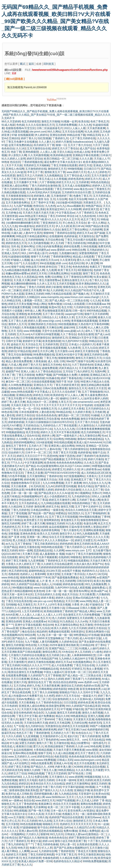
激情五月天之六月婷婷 (30, 175)
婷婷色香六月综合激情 (68, 490)
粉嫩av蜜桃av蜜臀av (18, 273)
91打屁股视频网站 (74, 476)
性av (104, 436)
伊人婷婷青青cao (91, 469)
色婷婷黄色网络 (50, 530)
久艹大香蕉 (103, 787)
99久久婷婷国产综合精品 (25, 584)
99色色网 (96, 746)
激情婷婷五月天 (57, 169)
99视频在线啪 (92, 777)
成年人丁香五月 (94, 331)
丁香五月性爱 (13, 398)
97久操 (14, 743)
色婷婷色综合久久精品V (67, 861)
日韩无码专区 (84, 581)
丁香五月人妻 (49, 770)
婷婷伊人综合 (63, 598)
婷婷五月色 (53, 507)
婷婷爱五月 (59, 469)
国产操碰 (99, 233)
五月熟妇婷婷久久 (97, 250)
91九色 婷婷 (91, 132)
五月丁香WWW (45, 719)
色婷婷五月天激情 (16, 854)
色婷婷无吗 (95, 723)
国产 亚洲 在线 (17, 537)
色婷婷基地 (18, 199)
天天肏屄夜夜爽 (96, 128)
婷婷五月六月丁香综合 (65, 148)
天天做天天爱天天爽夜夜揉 (69, 750)
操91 (22, 557)
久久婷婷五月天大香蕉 (71, 409)
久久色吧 (49, 696)
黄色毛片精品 (85, 486)
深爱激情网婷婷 (88, 253)
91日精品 (53, 621)
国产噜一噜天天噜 (39, 811)
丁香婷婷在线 (54, 476)
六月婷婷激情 (92, 679)
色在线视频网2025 (12, 635)
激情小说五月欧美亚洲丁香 (70, 841)
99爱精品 (61, 513)
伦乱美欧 (40, 209)
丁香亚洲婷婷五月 (51, 223)
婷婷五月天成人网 (23, 209)
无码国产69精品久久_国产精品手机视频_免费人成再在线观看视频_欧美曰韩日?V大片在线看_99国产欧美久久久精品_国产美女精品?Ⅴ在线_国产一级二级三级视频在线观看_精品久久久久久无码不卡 (56, 21)
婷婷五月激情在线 (29, 547)
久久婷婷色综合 (68, 642)
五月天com (23, 334)
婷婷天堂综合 (35, 159)
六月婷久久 (33, 834)
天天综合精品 (32, 598)
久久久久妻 (86, 159)
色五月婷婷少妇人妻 (58, 655)
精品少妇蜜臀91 (80, 743)
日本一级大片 (58, 811)
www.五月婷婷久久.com (22, 757)
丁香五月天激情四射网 (88, 554)
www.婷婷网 (76, 777)
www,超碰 (70, 331)
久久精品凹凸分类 (84, 827)
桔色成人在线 (82, 152)
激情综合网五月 (51, 652)
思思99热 (52, 456)
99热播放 (93, 243)
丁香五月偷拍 (64, 719)
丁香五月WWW (63, 189)
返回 (31, 64)
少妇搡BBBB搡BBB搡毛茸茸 (22, 223)
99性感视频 (20, 811)
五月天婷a (19, 686)
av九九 (61, 206)
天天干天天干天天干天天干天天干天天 (58, 405)
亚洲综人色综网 (15, 169)
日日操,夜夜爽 (33, 729)
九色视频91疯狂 (68, 253)
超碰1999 (69, 327)
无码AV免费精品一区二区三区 (33, 699)
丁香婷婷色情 (66, 851)
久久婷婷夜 (57, 290)
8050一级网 (26, 550)
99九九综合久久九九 (95, 483)
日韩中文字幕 (13, 341)
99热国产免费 (22, 429)
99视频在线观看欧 (78, 561)
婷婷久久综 (73, 469)
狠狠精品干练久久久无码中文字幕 (79, 692)
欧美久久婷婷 (59, 628)
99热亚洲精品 (66, 770)
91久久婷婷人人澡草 (13, 159)
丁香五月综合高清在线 (19, 601)
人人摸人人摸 (48, 152)
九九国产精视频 (23, 206)
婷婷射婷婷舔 (16, 422)
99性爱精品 (80, 635)
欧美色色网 (34, 314)
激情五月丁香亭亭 (16, 446)
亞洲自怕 (14, 138)
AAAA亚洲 (12, 615)
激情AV (82, 439)
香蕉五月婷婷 (9, 550)
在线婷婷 (64, 557)
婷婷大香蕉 (48, 598)
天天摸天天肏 (29, 709)
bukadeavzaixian (83, 142)
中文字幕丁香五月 (66, 854)
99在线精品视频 (63, 442)
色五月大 (45, 618)
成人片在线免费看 (62, 665)
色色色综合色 (43, 469)
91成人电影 (8, 125)
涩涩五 (63, 344)
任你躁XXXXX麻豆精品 (27, 368)
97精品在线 (24, 351)
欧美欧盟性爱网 (55, 706)
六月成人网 (15, 365)
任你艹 (17, 263)
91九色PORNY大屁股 (75, 341)
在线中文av (32, 449)
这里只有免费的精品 (20, 145)
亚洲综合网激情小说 (97, 632)
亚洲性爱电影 (13, 348)
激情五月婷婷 (99, 784)
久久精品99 (15, 507)
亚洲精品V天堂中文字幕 (83, 338)
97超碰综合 (96, 605)
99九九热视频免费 (87, 534)
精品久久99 (62, 716)
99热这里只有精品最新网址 (32, 236)
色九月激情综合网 (90, 436)
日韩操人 (30, 817)
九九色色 (50, 206)
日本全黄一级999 (66, 780)
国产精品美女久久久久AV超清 (56, 493)
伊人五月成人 (84, 800)
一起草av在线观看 (32, 358)
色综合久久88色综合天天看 (81, 510)
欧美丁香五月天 (67, 270)
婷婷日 (12, 351)
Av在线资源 (8, 175)
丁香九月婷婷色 (20, 510)
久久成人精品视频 (63, 753)
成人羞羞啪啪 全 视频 (52, 554)
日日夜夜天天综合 (46, 480)
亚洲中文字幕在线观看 (28, 625)
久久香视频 (60, 179)
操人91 (35, 260)
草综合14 (72, 216)
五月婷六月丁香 (38, 446)
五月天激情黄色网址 (17, 203)
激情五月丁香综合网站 (74, 230)
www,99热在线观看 (22, 392)
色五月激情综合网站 (66, 625)
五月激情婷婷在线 (36, 169)
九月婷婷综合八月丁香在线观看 (58, 425)
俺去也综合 (28, 632)
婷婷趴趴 (24, 784)
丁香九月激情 (19, 659)
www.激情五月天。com (74, 740)
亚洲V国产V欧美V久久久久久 (45, 219)
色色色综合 (8, 148)
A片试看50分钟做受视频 (45, 334)
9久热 (93, 858)
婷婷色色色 (56, 827)
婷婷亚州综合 (45, 757)
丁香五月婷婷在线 (75, 243)
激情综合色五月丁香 (40, 682)
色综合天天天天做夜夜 (66, 804)
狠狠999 (48, 233)
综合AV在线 (33, 436)
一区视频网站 (17, 834)
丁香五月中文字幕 (27, 716)
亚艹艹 (10, 625)
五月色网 (81, 327)
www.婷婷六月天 (76, 172)
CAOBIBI (77, 767)
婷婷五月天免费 (32, 290)
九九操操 (50, 713)
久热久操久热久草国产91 (88, 564)
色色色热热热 (80, 267)
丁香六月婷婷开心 (74, 547)
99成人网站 (40, 304)
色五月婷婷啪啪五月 (93, 432)
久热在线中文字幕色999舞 (93, 324)
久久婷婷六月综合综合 (94, 807)
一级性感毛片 (98, 743)
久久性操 (43, 645)
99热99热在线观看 (52, 547)
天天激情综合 (86, 236)
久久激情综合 (86, 425)
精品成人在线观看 (83, 257)
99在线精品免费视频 (23, 581)
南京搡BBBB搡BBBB (23, 284)
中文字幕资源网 (33, 463)
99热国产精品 (94, 206)
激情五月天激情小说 (53, 608)
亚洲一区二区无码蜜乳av (35, 250)
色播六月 (35, 848)
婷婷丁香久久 (29, 138)
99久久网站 (54, 132)
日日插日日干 (91, 169)
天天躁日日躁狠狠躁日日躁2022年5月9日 (49, 422)
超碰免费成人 (100, 588)
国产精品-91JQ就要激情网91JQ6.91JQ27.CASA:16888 (58, 466)
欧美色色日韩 (19, 669)
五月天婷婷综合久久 (97, 409)
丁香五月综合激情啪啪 (19, 355)
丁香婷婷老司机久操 (20, 419)
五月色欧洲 (99, 412)
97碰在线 (78, 709)
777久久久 (17, 463)
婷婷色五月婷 (41, 395)
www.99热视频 (32, 331)
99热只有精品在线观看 (58, 294)
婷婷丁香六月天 (32, 365)
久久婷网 (59, 550)
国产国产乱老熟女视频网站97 (71, 848)
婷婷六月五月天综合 (67, 696)
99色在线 (31, 645)
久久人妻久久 (47, 142)
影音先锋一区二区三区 (78, 672)
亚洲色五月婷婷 (34, 294)
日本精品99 (87, 645)
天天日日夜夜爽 (20, 679)
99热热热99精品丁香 (84, 503)
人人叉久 (28, 777)
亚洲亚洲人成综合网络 (15, 186)
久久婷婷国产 (36, 675)
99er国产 (71, 361)
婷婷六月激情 (64, 142)
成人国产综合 (87, 148)
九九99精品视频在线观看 (56, 503)
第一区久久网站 (97, 223)
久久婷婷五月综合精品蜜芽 (57, 564)
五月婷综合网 (79, 723)
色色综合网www (29, 618)
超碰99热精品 (37, 571)
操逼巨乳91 (8, 733)
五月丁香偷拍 (23, 544)
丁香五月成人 (44, 179)
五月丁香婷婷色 (15, 449)
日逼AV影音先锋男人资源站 (85, 527)
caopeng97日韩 (74, 314)
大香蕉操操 (40, 361)
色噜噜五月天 (49, 409)
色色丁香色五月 (100, 121)
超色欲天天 (17, 344)
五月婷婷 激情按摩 (34, 507)
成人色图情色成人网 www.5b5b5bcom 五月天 (48, 797)
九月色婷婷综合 (81, 496)
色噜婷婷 (13, 574)
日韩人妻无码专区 (12, 598)
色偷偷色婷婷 (50, 858)
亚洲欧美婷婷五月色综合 (42, 324)
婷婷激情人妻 (42, 196)
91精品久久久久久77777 (36, 665)
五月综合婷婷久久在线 (48, 594)
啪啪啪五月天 (51, 824)
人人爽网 (24, 851)
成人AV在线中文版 (90, 638)
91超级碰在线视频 (19, 257)
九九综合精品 (9, 784)
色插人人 (47, 584)
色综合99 (48, 625)
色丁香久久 (96, 280)
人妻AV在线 (54, 449)
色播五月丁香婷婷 (100, 267)
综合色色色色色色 (46, 415)
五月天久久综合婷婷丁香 (66, 392)
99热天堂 (23, 848)
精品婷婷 (42, 632)
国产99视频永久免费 (65, 375)
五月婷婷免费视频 (66, 125)
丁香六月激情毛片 (71, 530)
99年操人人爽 (33, 311)
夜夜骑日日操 (24, 746)
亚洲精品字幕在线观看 (86, 155)
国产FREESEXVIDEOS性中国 (62, 473)
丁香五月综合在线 (84, 665)
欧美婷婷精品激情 (61, 155)
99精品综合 (96, 341)
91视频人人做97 (89, 648)
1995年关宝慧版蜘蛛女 (50, 638)
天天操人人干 (102, 159)
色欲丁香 (16, 152)
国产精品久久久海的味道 (33, 838)
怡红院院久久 (76, 513)
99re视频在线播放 (90, 517)
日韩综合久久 (49, 317)
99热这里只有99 (35, 267)
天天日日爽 (72, 601)
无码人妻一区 (67, 844)
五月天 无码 (15, 331)
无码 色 (15, 246)
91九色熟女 (67, 621)
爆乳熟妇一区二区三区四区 (74, 415)
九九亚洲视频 (36, 561)
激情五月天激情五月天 (88, 358)
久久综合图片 (30, 263)
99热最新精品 (78, 716)
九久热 (41, 635)
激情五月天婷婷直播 (69, 713)
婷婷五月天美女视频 (20, 304)
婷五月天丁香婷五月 (87, 753)
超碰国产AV (13, 371)
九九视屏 (51, 270)
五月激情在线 (61, 743)
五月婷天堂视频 (65, 284)
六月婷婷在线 (81, 307)
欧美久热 (99, 581)
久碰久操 (16, 233)
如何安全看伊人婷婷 (96, 398)
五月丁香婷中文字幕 (42, 203)
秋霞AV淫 (54, 307)
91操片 (70, 554)
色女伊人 (96, 307)
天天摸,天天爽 (22, 280)
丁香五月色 (65, 267)
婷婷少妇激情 (54, 287)
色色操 (20, 125)
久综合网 (62, 199)
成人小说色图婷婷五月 (57, 496)
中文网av (19, 287)
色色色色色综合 (58, 838)
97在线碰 (94, 635)
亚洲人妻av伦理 (28, 831)
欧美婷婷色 (57, 395)
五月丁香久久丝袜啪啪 (45, 692)
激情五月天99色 (52, 365)
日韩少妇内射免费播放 (49, 246)
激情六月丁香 (44, 743)
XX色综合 (68, 652)
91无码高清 (37, 486)
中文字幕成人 (42, 392)
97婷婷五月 (78, 669)
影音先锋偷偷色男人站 (93, 689)
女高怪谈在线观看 (87, 844)
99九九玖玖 (57, 834)
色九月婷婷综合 (34, 726)
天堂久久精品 (65, 152)
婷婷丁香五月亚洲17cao (72, 729)
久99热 (66, 321)
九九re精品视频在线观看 (16, 270)
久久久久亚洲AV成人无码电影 (87, 699)
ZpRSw (68, 827)
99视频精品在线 (49, 669)
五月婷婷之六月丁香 (62, 733)
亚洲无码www (93, 817)
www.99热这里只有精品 (32, 216)
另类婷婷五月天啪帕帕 (36, 165)
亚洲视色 (21, 314)
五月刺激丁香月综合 (73, 574)
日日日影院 (70, 702)
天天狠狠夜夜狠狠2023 (19, 196)
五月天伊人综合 (62, 821)
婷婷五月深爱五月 (85, 540)
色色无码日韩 (76, 263)
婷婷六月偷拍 (96, 459)
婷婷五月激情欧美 (29, 317)
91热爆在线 (53, 378)
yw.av (34, 851)
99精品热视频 (36, 773)
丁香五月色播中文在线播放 (22, 142)
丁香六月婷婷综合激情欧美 (45, 186)
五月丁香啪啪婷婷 (95, 513)
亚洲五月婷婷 (85, 780)
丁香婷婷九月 (60, 138)
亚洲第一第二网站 (37, 537)
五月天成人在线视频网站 (76, 186)
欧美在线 (84, 121)
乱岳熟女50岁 (22, 689)
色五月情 (67, 307)
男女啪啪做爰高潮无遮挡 (56, 311)
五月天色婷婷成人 (29, 503)
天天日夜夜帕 (31, 459)
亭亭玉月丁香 (35, 172)
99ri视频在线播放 (22, 588)
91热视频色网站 (82, 662)
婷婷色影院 (60, 689)
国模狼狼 (24, 567)
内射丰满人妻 (63, 767)
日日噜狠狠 (27, 338)
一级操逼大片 (88, 696)
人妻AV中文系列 (33, 233)
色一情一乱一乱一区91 (26, 409)
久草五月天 (65, 402)
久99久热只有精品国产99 (43, 659)
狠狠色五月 (8, 804)
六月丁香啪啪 (47, 182)
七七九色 (95, 300)
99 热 (46, 290)
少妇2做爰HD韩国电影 (69, 203)
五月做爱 (98, 770)
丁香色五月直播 (34, 473)
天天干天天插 (14, 165)
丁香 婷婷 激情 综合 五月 (41, 199)
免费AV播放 (55, 304)
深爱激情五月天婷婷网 (80, 618)
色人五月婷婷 (21, 230)
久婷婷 (49, 490)
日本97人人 (76, 398)
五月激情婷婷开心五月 (53, 736)
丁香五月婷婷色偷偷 (46, 844)
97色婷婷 (87, 405)
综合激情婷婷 (60, 699)
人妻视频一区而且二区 (35, 300)
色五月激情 (86, 625)
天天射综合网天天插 (36, 723)
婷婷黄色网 (50, 729)
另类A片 (97, 493)
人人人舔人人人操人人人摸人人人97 (40, 615)
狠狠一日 (61, 145)
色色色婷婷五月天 (49, 709)
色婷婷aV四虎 (91, 686)
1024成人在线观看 (74, 304)
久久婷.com (82, 746)
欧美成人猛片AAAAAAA (88, 442)
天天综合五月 (33, 344)
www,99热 (86, 601)
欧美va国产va (99, 591)
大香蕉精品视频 (43, 750)
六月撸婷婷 (103, 594)
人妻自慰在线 (47, 412)
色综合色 (29, 800)
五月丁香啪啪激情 (92, 392)
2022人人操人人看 (75, 128)
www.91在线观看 (43, 588)
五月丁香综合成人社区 (77, 175)
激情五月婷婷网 (11, 523)
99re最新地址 (27, 226)
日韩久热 (42, 817)
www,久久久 (13, 709)
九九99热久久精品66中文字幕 (76, 659)
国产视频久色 (81, 294)
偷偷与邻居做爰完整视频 (16, 307)
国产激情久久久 (49, 790)
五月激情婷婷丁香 (61, 196)
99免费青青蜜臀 (35, 490)
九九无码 (11, 848)
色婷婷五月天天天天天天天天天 (78, 824)
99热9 (5, 162)
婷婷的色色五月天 (16, 243)
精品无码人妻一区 (48, 398)
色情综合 (38, 206)
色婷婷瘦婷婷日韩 (98, 729)
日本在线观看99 (28, 412)
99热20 (80, 446)
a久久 (80, 331)
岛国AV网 (100, 371)
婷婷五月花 (85, 165)
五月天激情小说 (99, 848)
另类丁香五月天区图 (65, 452)
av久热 (15, 338)
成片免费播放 (46, 716)
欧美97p (10, 794)
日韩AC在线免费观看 (55, 388)
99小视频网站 (83, 493)
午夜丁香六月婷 (52, 787)
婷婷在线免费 (71, 246)
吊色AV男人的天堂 (97, 547)
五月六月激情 (99, 175)
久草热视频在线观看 (33, 327)
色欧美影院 (61, 757)
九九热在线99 (87, 216)
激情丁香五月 (91, 273)
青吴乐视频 (64, 605)
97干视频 (66, 709)
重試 (22, 64)
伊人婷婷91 (42, 135)
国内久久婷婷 (56, 679)
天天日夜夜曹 (87, 594)
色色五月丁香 (24, 733)
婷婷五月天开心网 (43, 351)
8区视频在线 (85, 270)
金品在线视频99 (58, 527)
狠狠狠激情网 (66, 358)
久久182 (21, 148)
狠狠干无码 (45, 753)
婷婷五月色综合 (25, 415)
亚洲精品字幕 (82, 790)
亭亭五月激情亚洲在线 (91, 854)
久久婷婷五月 (40, 648)
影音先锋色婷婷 (23, 713)
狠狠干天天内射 (40, 257)
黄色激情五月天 (70, 520)
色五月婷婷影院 (31, 121)
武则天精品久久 (68, 368)
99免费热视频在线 (44, 355)
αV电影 (53, 253)
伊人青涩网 (92, 263)
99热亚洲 (73, 689)
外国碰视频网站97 (32, 496)
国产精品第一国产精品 (41, 513)
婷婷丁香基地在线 (71, 378)
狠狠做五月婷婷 (55, 523)
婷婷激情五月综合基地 (46, 419)
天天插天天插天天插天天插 (39, 213)
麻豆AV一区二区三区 (18, 382)
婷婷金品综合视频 (94, 767)
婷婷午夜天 (15, 858)
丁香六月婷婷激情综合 (75, 449)
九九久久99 (83, 797)
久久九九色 (85, 125)
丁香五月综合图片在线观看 (80, 240)
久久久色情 (66, 790)
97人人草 (47, 848)
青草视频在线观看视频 (84, 321)
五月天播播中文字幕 (26, 182)
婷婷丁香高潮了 (74, 679)
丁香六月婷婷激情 (90, 736)
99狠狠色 (76, 557)
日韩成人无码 (65, 760)
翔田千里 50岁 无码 (67, 382)
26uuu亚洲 (12, 628)
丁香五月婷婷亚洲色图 (41, 854)
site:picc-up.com (43, 601)
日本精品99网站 (40, 510)
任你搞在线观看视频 (43, 382)
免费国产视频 (44, 375)
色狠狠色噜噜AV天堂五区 (20, 128)
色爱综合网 (41, 777)
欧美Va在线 (102, 794)
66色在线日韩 (10, 412)
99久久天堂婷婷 (11, 121)
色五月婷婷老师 (32, 858)
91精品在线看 (10, 317)
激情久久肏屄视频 (92, 713)
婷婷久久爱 (34, 321)
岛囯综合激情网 (11, 358)
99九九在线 (45, 821)
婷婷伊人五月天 (101, 186)
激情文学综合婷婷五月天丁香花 (29, 500)
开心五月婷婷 (29, 821)
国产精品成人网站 (85, 611)
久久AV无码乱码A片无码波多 (43, 192)
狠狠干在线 (18, 267)
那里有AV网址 (82, 591)
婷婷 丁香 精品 (102, 800)
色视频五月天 (70, 814)
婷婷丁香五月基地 (19, 767)
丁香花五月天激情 (86, 851)
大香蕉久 (91, 476)
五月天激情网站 (36, 476)
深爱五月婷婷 (27, 743)
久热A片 (91, 574)
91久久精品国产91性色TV (80, 290)
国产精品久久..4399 (24, 638)
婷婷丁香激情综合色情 (82, 838)
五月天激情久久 (15, 240)
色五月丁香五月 (90, 219)
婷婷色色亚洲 (86, 702)
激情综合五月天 (78, 388)
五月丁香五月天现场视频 (63, 517)
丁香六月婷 (71, 638)
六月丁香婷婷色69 (82, 365)
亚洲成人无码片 (11, 253)
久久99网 (22, 439)
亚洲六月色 (20, 682)
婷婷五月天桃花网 (59, 723)
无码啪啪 (11, 605)
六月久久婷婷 (13, 736)
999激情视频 (75, 169)
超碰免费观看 (50, 368)
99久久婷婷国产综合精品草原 (83, 706)
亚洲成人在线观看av (35, 621)
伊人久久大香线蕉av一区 (59, 540)
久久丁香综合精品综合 (48, 371)
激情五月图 (67, 507)
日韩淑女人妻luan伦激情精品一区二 (85, 834)
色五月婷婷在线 (18, 571)
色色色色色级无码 (79, 757)
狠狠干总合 (99, 452)
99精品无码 (94, 135)
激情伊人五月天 (17, 324)
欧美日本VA (77, 226)
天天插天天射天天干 (23, 405)
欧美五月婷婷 (102, 780)
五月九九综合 (90, 348)
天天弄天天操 (53, 814)
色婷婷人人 (27, 574)
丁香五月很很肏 (25, 375)
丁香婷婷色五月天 (56, 561)
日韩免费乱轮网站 (59, 273)
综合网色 (58, 439)
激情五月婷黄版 (15, 645)
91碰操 (57, 584)
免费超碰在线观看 (59, 632)
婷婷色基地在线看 (73, 584)
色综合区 (15, 162)
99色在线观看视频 (31, 824)
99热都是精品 (95, 439)
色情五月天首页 (97, 388)
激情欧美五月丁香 (55, 172)
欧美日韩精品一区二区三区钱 (61, 159)
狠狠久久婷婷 (32, 770)
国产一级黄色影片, (67, 436)
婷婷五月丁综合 (17, 773)
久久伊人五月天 (46, 284)
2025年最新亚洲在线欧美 (64, 645)
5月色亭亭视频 (17, 476)
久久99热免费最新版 (20, 385)
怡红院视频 (44, 138)
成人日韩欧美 (24, 794)
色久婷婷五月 (85, 371)
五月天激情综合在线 (39, 148)
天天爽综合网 (54, 327)
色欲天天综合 (70, 594)
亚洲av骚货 (26, 628)
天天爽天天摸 (30, 554)
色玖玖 (66, 365)
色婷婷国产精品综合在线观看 (66, 817)
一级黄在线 (57, 510)
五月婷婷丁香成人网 (88, 500)
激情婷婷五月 (60, 338)
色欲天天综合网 (78, 199)
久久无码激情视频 (38, 155)
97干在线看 (29, 398)
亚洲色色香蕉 (28, 534)
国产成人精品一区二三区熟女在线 (69, 300)
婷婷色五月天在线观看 (75, 726)
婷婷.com (61, 263)
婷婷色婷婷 (66, 544)
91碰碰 (95, 415)
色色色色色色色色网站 (69, 463)
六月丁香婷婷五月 (87, 213)
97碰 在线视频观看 (22, 135)
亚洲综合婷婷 (58, 135)
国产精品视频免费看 (20, 807)
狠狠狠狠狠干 (16, 787)
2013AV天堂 (53, 571)
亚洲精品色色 (24, 395)
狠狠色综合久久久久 (75, 287)
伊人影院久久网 (17, 155)
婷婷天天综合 (15, 642)
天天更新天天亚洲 (83, 719)
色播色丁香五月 (82, 196)
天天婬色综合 (31, 425)
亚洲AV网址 (28, 246)
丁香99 (106, 517)
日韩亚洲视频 (40, 307)
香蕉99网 (40, 574)
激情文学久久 (67, 534)
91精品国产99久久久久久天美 (91, 537)
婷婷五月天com (49, 260)
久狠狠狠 (83, 375)
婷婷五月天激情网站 (78, 784)
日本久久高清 (36, 814)
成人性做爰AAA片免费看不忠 (25, 696)
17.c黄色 (97, 652)
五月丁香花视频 (17, 513)
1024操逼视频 (44, 442)
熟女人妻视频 (94, 669)
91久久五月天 (71, 219)
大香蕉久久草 (66, 317)
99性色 (92, 287)
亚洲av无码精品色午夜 (86, 598)
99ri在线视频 (47, 263)
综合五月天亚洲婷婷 (61, 537)
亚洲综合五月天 (43, 385)
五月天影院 (12, 824)
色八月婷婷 (59, 618)
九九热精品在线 (68, 794)
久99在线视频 (89, 246)
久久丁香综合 (68, 334)
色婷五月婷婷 (46, 780)
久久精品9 (65, 858)
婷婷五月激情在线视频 (41, 662)
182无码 (6, 540)
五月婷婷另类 (50, 344)
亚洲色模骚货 (30, 152)
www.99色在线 (10, 577)
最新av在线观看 (44, 189)
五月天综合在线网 (73, 132)
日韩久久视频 (88, 608)
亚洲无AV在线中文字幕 (69, 355)
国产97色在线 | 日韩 (79, 773)
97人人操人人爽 (74, 395)
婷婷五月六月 (93, 179)
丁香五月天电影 (11, 327)
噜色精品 (59, 601)
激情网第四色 (51, 520)
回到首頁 (49, 64)
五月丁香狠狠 (53, 675)
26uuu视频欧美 (75, 206)
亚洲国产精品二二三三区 (63, 648)
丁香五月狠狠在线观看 (64, 165)
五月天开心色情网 (86, 317)
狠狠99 (45, 834)
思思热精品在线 (43, 550)
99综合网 (30, 635)
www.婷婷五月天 (45, 800)
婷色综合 (51, 267)
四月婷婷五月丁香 (44, 145)
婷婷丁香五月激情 (16, 561)
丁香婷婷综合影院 (65, 233)
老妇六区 (73, 736)
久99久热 (102, 216)
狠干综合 (43, 827)
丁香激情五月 (102, 189)
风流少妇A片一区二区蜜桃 (42, 402)
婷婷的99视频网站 (24, 442)
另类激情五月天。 (94, 203)
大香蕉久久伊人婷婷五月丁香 (23, 564)
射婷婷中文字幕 (32, 341)
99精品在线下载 (76, 135)
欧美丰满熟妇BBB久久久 (91, 284)
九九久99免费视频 (53, 483)
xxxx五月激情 (16, 817)
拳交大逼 (36, 841)
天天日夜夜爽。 (20, 486)
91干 (43, 449)
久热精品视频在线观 (13, 192)
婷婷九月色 (33, 686)
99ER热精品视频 (97, 311)
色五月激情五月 (27, 605)
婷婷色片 (105, 172)
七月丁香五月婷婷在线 (83, 138)
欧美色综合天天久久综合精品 (48, 784)
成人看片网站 (9, 851)
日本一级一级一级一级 (24, 493)
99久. (24, 253)
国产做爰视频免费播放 (65, 577)
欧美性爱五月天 (33, 520)
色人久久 (93, 172)
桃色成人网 (38, 270)
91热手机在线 (14, 459)
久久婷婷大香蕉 (82, 412)
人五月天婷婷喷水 (32, 611)
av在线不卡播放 (71, 571)
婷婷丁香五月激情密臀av (46, 280)
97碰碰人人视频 (20, 260)
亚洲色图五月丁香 (81, 480)
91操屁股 (76, 273)
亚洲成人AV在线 (63, 763)
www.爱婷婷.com (61, 250)
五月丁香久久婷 (17, 321)
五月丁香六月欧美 (53, 314)
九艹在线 (19, 726)
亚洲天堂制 (53, 574)
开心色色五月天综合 (74, 223)
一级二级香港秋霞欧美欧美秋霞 (20, 790)
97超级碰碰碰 (28, 827)
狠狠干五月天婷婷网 (96, 314)
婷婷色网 (29, 480)
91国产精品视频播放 (52, 459)
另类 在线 (64, 480)
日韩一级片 (79, 311)
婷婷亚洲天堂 (91, 209)
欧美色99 (50, 463)
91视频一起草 (69, 121)
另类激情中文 (30, 348)
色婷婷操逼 (71, 236)
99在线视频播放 (68, 324)
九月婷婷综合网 (48, 851)
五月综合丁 (69, 371)
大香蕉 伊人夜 (80, 605)
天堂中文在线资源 (52, 331)
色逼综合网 (90, 523)
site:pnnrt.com (38, 132)
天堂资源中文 (86, 794)
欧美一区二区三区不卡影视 (63, 807)
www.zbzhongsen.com (87, 760)
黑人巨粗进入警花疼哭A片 (28, 540)
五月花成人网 (13, 469)
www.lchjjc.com (51, 321)
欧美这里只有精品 (12, 520)
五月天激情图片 (17, 662)
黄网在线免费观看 (91, 804)
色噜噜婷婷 (15, 388)
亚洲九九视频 (96, 716)
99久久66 (29, 760)
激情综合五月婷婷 (71, 686)
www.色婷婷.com (88, 682)
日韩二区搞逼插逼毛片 (50, 128)
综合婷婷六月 (16, 452)
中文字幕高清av (65, 213)
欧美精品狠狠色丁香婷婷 (58, 611)
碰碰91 (64, 398)
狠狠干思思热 (67, 456)
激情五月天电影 (28, 780)
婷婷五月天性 (39, 273)
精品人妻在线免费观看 (19, 361)
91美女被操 (100, 277)
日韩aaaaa (72, 608)
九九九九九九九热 (64, 429)
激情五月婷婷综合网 (96, 355)
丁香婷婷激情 (41, 733)
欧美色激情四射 (52, 341)
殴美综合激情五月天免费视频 (25, 672)
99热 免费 (44, 277)
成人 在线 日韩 (56, 361)
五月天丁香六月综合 (80, 145)
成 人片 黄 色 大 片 (47, 581)
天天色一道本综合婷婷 (34, 527)
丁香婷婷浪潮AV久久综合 (45, 230)
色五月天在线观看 (84, 763)
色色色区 (65, 669)
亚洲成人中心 (38, 679)
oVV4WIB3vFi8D (11, 777)
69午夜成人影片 (38, 253)
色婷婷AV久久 (90, 571)
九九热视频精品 (53, 175)
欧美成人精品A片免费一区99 (35, 861)
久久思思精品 (29, 277)
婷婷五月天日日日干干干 (31, 456)
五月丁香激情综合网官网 (78, 277)
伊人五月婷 (57, 243)
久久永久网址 (83, 770)
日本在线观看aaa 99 (98, 304)
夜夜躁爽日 (45, 804)
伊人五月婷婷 (83, 652)
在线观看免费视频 (16, 675)
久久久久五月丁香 (93, 490)
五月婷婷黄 (83, 182)
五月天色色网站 (32, 388)
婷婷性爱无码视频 (66, 486)
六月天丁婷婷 (100, 145)
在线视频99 (56, 236)
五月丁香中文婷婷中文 (88, 507)
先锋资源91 (77, 632)
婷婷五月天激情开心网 (62, 500)
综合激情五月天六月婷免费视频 (81, 615)
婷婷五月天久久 (65, 182)
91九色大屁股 (74, 523)
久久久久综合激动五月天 (40, 125)
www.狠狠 (92, 750)
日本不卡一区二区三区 (38, 452)
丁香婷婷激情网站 (61, 257)
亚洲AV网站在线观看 (25, 753)
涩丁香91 (100, 645)
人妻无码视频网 (48, 642)
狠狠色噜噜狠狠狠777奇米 (35, 577)
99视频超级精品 (15, 432)
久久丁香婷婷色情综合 (49, 702)
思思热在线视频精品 (50, 831)
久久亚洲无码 (68, 260)
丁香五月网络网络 (41, 689)
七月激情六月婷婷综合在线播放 (27, 655)
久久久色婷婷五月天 (40, 439)
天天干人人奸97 (47, 605)
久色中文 (33, 669)
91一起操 (103, 824)
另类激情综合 (53, 726)
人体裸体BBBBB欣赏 (84, 655)
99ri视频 (90, 787)
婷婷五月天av (85, 233)
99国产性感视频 (65, 800)
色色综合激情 (85, 334)
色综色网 (96, 757)
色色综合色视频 (11, 797)
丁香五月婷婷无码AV (23, 179)
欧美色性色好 (33, 787)
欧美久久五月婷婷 (48, 534)
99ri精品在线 (64, 412)
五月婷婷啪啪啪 (34, 240)
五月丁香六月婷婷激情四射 (29, 378)
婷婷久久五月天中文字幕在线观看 (60, 432)
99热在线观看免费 (42, 763)
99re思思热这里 (15, 490)
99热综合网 (79, 250)
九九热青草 (74, 348)
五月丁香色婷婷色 (48, 740)
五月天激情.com (64, 351)
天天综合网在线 (54, 240)
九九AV (50, 486)
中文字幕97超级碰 (73, 787)
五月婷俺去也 (13, 213)
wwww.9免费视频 (46, 760)
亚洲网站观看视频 (94, 530)
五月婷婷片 (12, 618)
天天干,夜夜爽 (73, 483)
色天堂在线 (32, 432)
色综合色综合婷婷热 (65, 682)
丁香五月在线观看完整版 (25, 530)
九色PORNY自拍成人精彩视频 (73, 588)
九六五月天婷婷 (77, 628)
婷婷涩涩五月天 (45, 226)
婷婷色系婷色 (76, 179)
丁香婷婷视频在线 (32, 162)
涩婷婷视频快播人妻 (45, 794)
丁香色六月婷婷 (35, 287)
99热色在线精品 (100, 182)
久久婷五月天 (16, 729)
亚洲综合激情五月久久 (75, 280)
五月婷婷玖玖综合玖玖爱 (76, 192)
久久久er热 (81, 621)
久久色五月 (91, 463)
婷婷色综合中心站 (42, 429)
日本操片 (106, 155)
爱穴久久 (38, 746)
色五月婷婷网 (87, 577)
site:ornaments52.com (86, 402)
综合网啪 (56, 277)
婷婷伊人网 (48, 436)
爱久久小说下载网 (87, 260)
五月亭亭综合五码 (76, 459)
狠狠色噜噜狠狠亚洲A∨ (94, 520)
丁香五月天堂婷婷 (56, 773)
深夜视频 (13, 534)
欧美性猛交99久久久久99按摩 (64, 209)
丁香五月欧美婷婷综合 (45, 544)
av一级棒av (16, 800)
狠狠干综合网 (86, 361)
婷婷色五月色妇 (30, 608)
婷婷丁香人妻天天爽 (13, 402)
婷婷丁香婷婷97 (86, 456)
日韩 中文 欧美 (10, 827)
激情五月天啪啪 (51, 121)
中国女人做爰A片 (54, 672)
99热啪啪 (71, 439)
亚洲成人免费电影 (89, 831)
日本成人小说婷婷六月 (82, 344)
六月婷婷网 (96, 230)
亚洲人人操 (27, 371)
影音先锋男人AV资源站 (81, 811)
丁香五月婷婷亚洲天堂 (66, 385)
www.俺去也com (83, 189)
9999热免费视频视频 (95, 861)
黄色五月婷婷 (82, 544)
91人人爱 (28, 469)
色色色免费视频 (70, 419)
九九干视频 (31, 642)
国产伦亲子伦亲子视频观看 (41, 557)
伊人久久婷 (62, 226)
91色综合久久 (84, 733)
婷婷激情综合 (42, 338)
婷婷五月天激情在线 (87, 351)
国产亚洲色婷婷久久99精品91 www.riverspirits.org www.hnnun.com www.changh (53, 297)
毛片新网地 (40, 807)
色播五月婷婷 (81, 858)
